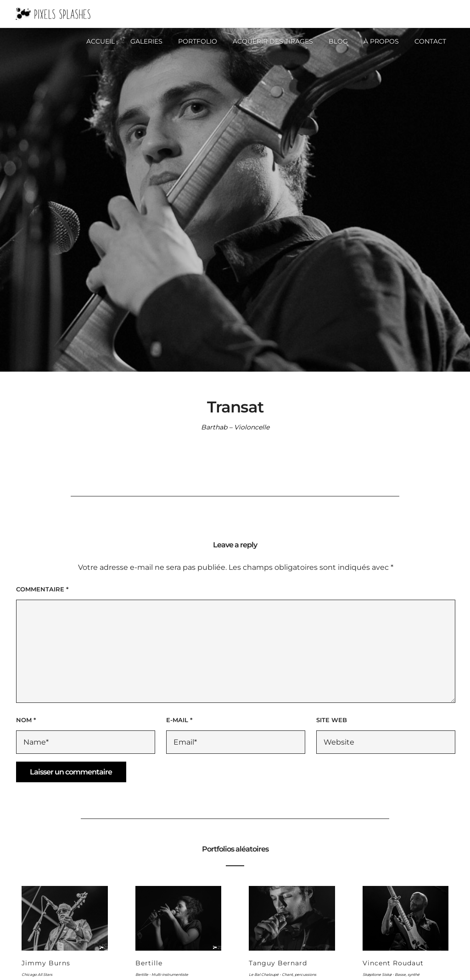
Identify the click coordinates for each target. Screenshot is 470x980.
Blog (338, 41)
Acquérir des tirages (273, 41)
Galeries (146, 41)
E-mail (179, 720)
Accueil (101, 41)
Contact (430, 41)
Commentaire (42, 589)
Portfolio (198, 41)
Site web (332, 720)
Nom (26, 720)
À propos (381, 41)
